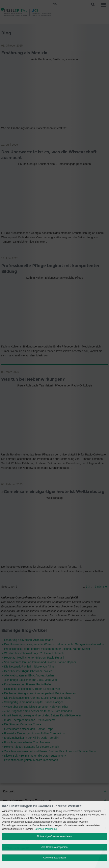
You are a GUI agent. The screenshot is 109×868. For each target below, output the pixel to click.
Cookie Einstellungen (54, 858)
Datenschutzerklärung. (46, 829)
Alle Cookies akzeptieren (54, 847)
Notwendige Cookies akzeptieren (54, 836)
